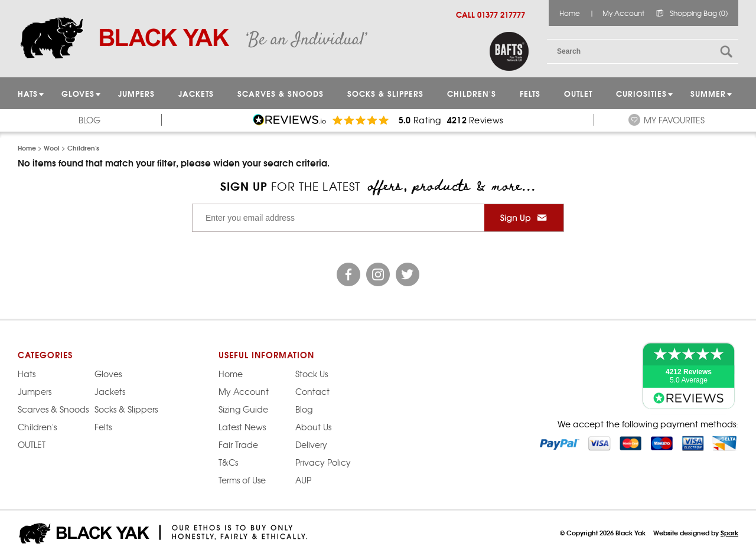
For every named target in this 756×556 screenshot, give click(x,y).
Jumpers (35, 391)
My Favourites (674, 120)
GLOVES (78, 93)
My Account (623, 13)
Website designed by (696, 532)
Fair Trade (238, 444)
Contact (312, 391)
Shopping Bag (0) (699, 13)
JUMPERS (136, 93)
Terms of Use (242, 480)
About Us (313, 427)
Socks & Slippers (385, 93)
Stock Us (312, 374)
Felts (530, 93)
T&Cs (228, 462)
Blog (89, 120)
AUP (303, 480)
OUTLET (578, 93)
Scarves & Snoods (281, 93)
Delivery (311, 444)
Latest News (242, 427)
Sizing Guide (243, 409)
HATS (28, 93)
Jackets (196, 93)
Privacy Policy (323, 462)
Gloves (108, 374)
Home (570, 13)
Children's (472, 93)
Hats (27, 374)
